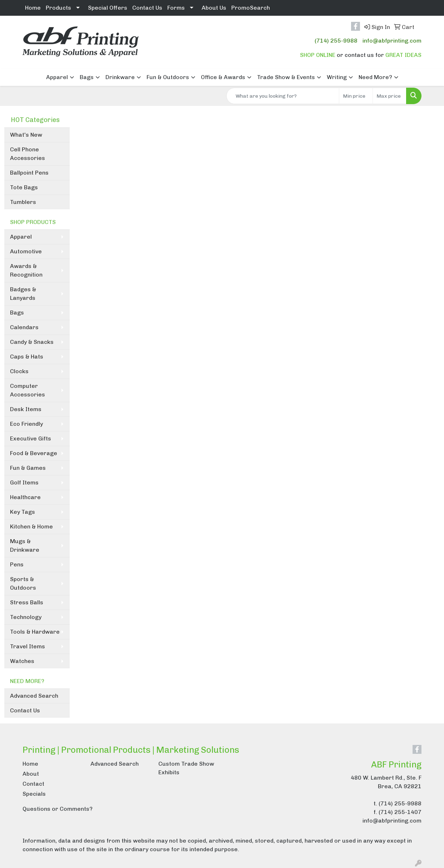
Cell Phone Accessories (28, 154)
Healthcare (25, 497)
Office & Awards (223, 77)
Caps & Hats (27, 357)
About (31, 774)
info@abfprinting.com (392, 41)
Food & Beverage (34, 453)
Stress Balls (27, 602)
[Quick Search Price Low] (356, 96)
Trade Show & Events (286, 77)
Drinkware (120, 77)
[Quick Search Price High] (389, 96)
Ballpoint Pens (29, 173)
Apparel (57, 77)
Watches (22, 661)
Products (58, 8)
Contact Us (147, 8)
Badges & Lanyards (23, 294)
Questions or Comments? (58, 809)
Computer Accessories (28, 390)
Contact (33, 784)
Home (33, 8)
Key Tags (23, 512)
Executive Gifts (31, 438)
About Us (214, 8)
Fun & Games (28, 468)
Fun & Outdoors (168, 77)
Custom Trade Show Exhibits (186, 768)
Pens (17, 564)
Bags (87, 77)
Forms (176, 8)
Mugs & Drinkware (25, 545)
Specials (34, 794)
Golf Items (24, 482)
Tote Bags (24, 187)
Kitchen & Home (31, 526)
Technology (26, 617)
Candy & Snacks (32, 342)
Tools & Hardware (35, 632)
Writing (337, 77)
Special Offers (108, 8)
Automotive (26, 251)
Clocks (19, 371)
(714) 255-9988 (336, 41)
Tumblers (23, 202)
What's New (26, 135)
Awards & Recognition (26, 270)
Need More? (375, 77)
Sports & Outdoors (23, 583)
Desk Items (26, 409)
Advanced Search (34, 696)
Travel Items (28, 646)
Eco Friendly (26, 424)
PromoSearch (251, 8)
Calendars (24, 327)
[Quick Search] (283, 96)
